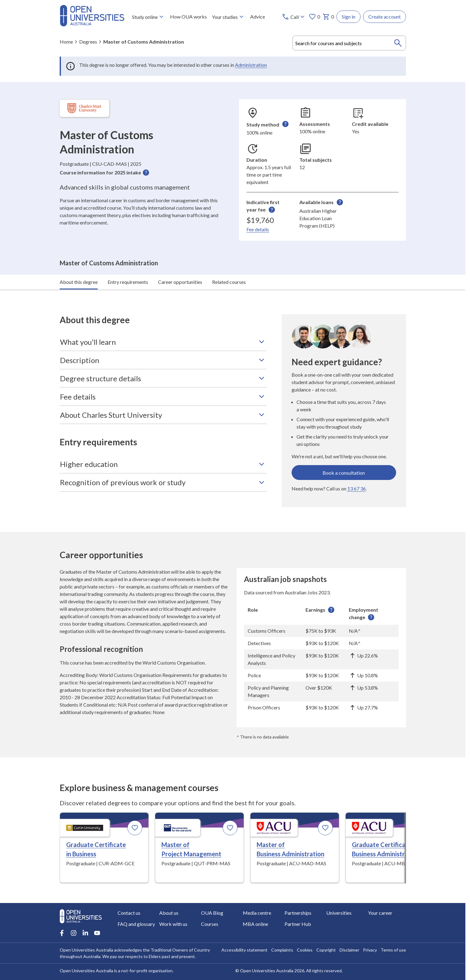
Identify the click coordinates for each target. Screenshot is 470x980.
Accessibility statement (244, 950)
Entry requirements (128, 265)
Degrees (88, 42)
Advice (257, 17)
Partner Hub (298, 924)
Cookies (305, 950)
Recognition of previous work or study (163, 466)
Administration (251, 65)
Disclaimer (349, 950)
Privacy (370, 950)
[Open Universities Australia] (92, 24)
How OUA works (188, 17)
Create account (385, 17)
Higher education (163, 447)
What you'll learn (163, 325)
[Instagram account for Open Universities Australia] (74, 933)
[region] (321, 642)
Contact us (129, 913)
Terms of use (393, 950)
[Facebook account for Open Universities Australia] (62, 933)
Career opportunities (180, 265)
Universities (339, 913)
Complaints (282, 950)
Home (66, 42)
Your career (380, 913)
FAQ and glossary (136, 924)
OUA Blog (212, 913)
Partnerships (298, 913)
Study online (148, 17)
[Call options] (294, 17)
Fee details (258, 229)
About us (169, 913)
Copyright (326, 950)
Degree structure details (163, 362)
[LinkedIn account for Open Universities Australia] (85, 933)
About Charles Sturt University (163, 398)
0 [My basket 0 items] (328, 17)
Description (163, 344)
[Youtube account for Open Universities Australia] (97, 933)
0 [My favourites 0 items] (314, 17)
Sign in (348, 17)
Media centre (257, 913)
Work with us (173, 924)
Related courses (229, 265)
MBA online (255, 924)
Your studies (228, 17)
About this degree (79, 265)
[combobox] (349, 43)
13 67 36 (357, 472)
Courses (210, 924)
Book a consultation (344, 456)
